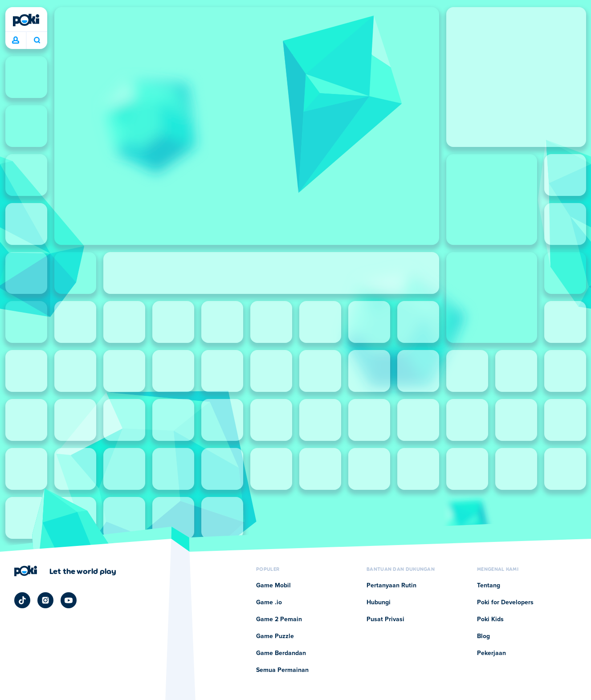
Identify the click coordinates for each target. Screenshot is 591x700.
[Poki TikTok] (22, 600)
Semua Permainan (282, 670)
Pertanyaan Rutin (391, 586)
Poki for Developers (505, 602)
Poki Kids (490, 619)
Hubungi (379, 602)
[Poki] (26, 20)
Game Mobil (273, 586)
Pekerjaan (491, 653)
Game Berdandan (281, 653)
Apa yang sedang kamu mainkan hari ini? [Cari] (37, 40)
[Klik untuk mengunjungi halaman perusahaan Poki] (65, 571)
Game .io (269, 602)
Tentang (489, 586)
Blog (483, 636)
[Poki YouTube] (69, 600)
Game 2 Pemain (279, 619)
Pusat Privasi (385, 619)
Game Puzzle (275, 636)
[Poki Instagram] (45, 600)
